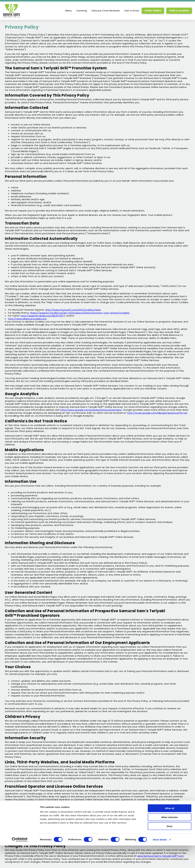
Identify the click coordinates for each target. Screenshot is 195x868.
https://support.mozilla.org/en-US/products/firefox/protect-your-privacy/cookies (80, 313)
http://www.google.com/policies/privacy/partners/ (91, 410)
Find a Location (179, 11)
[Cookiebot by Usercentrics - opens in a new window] (20, 862)
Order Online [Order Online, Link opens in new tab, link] (153, 11)
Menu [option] (69, 11)
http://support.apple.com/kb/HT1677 (43, 316)
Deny (170, 849)
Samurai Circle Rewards (106, 11)
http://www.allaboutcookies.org (27, 319)
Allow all (170, 831)
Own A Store (132, 11)
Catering (82, 11)
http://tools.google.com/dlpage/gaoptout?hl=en (157, 413)
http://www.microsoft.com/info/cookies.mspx (73, 310)
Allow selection (169, 840)
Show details (160, 862)
